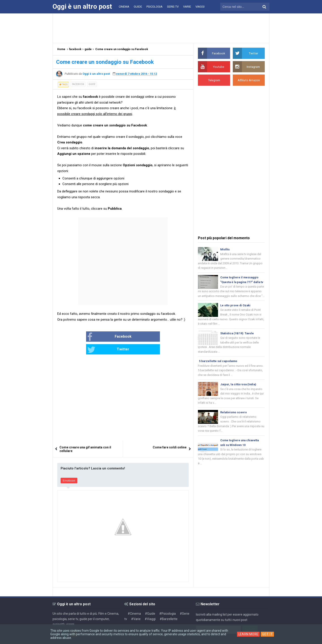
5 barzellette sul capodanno (219, 368)
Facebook (95, 337)
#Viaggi (150, 606)
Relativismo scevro (234, 420)
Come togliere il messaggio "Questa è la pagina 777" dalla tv (241, 283)
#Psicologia (167, 601)
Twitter (138, 337)
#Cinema (134, 601)
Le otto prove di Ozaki (235, 311)
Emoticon (69, 468)
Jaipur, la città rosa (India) (239, 392)
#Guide (150, 601)
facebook (78, 84)
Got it (268, 634)
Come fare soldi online (170, 435)
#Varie (136, 606)
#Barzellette (169, 606)
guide (92, 84)
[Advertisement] (161, 28)
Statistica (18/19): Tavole (237, 340)
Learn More (248, 634)
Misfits (225, 249)
